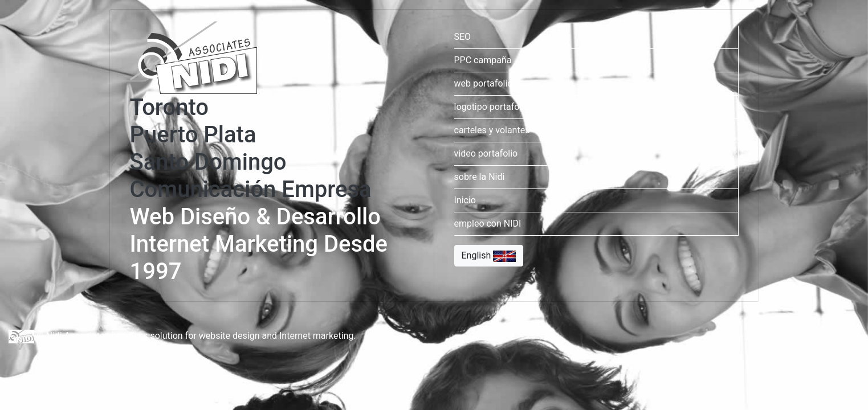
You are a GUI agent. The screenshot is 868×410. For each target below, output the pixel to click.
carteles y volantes (492, 130)
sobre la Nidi (480, 177)
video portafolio (486, 153)
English (489, 256)
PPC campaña (483, 60)
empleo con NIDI (488, 224)
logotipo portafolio (492, 107)
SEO (463, 37)
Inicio (465, 200)
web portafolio (484, 83)
